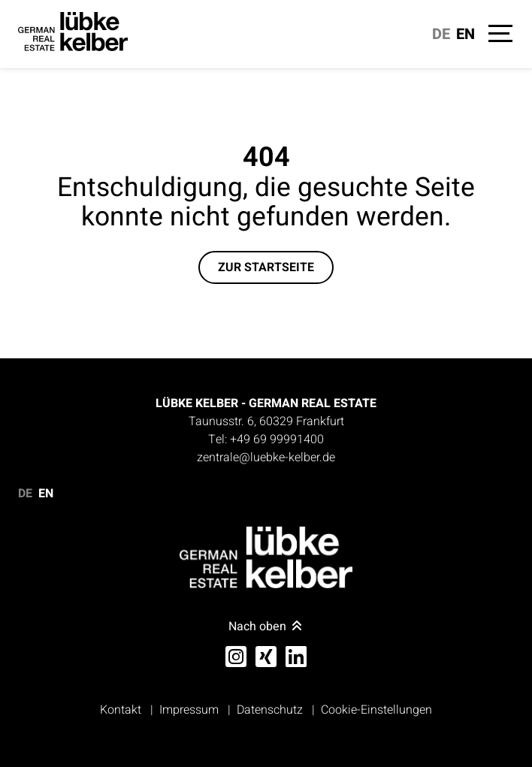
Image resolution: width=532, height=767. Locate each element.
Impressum (189, 710)
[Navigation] (499, 36)
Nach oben (266, 627)
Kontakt (121, 710)
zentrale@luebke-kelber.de (266, 457)
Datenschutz (270, 710)
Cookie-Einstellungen (376, 710)
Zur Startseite (266, 267)
